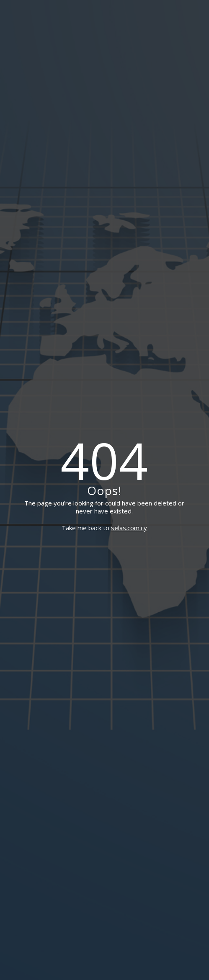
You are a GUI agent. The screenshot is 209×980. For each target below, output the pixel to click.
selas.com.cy (129, 528)
